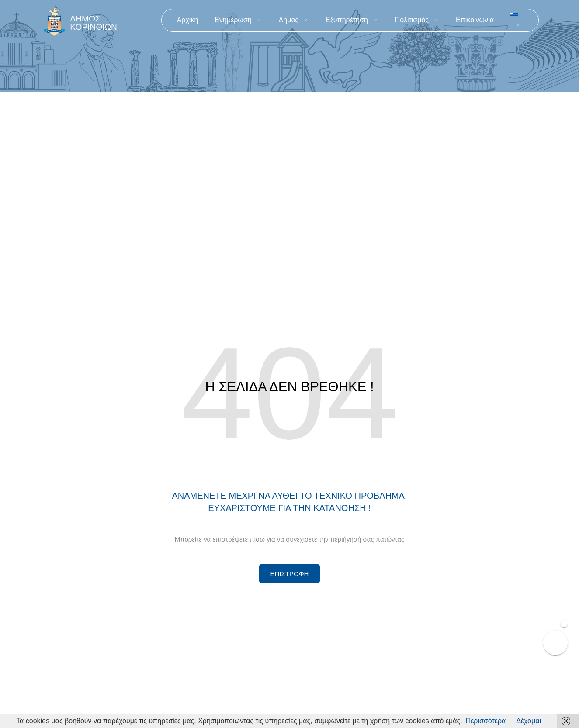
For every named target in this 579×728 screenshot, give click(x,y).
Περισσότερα (486, 721)
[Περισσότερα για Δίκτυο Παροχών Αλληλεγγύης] (290, 574)
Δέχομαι (529, 721)
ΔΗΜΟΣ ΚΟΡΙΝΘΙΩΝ (94, 23)
